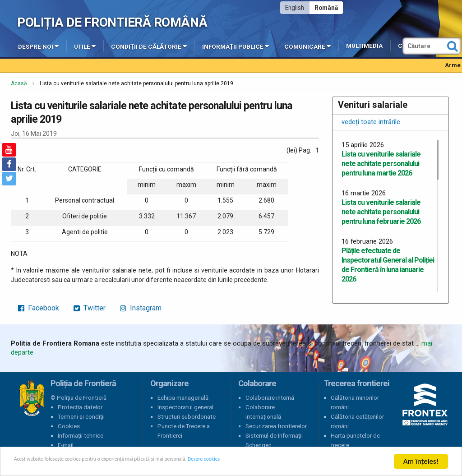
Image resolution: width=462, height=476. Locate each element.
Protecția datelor (80, 407)
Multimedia (364, 46)
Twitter (90, 308)
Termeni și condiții (81, 417)
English (295, 8)
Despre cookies (292, 462)
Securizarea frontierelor (276, 426)
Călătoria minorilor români (355, 402)
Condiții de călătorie (149, 46)
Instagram (141, 308)
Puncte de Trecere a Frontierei (184, 431)
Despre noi (38, 46)
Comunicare (307, 46)
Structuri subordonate (187, 417)
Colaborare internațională (263, 412)
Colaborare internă (270, 398)
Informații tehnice (81, 436)
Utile (85, 46)
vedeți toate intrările (371, 122)
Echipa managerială (183, 398)
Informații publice (236, 46)
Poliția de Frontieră (32, 398)
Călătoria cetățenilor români (357, 421)
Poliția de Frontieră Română (112, 22)
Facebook (39, 308)
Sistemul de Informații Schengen (274, 440)
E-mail (66, 445)
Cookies (69, 426)
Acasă (19, 83)
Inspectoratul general (185, 407)
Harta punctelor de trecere (355, 440)
